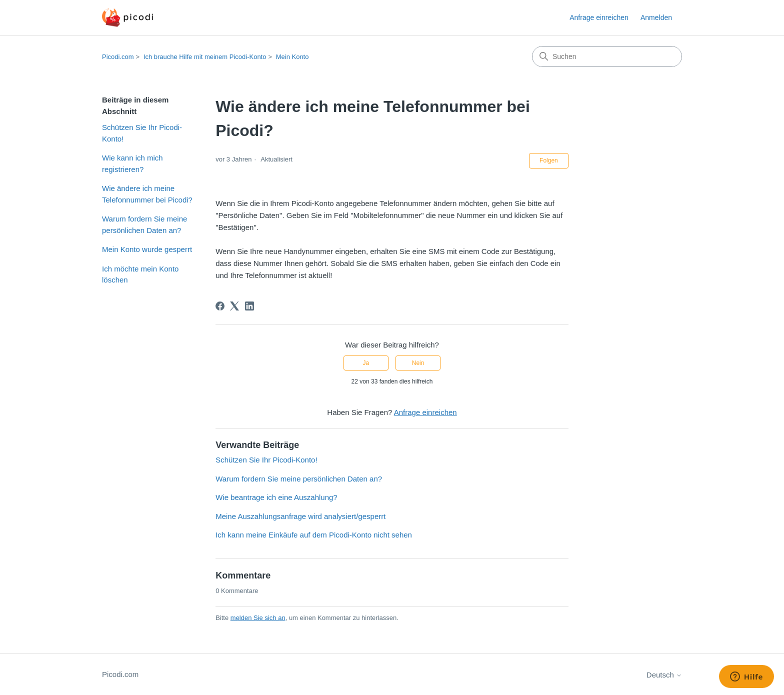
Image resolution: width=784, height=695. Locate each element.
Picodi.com (118, 57)
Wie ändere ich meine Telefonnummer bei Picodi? (147, 194)
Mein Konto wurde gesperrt (147, 249)
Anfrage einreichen (599, 17)
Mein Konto (292, 57)
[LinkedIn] (249, 306)
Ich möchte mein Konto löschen (140, 274)
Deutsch (664, 675)
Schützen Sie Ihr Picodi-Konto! (142, 133)
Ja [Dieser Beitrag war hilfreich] (366, 363)
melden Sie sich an (258, 618)
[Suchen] (607, 56)
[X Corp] (234, 306)
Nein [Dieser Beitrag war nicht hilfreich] (418, 363)
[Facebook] (220, 306)
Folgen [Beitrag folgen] (549, 160)
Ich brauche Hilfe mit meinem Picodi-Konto (205, 57)
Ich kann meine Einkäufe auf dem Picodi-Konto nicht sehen (314, 535)
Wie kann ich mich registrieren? (132, 163)
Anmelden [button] (656, 17)
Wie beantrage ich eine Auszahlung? (276, 497)
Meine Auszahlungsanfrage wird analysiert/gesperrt (300, 516)
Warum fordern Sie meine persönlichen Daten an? (144, 224)
